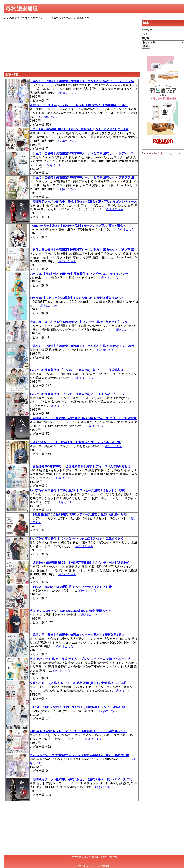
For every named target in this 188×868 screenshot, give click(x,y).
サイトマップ (86, 866)
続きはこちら (67, 93)
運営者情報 (103, 866)
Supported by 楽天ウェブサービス (161, 153)
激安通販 (89, 857)
